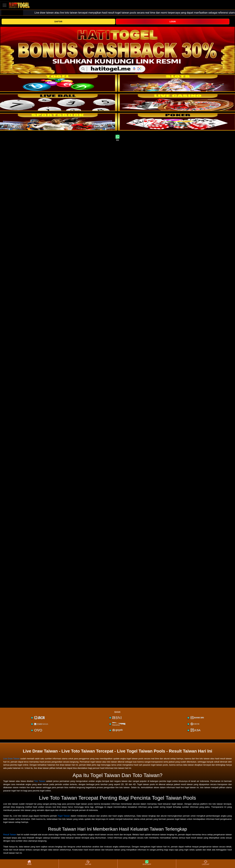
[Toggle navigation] (5, 5)
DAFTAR (58, 22)
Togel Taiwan (64, 816)
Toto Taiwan (40, 781)
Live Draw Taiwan (11, 759)
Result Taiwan (10, 835)
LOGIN (173, 22)
